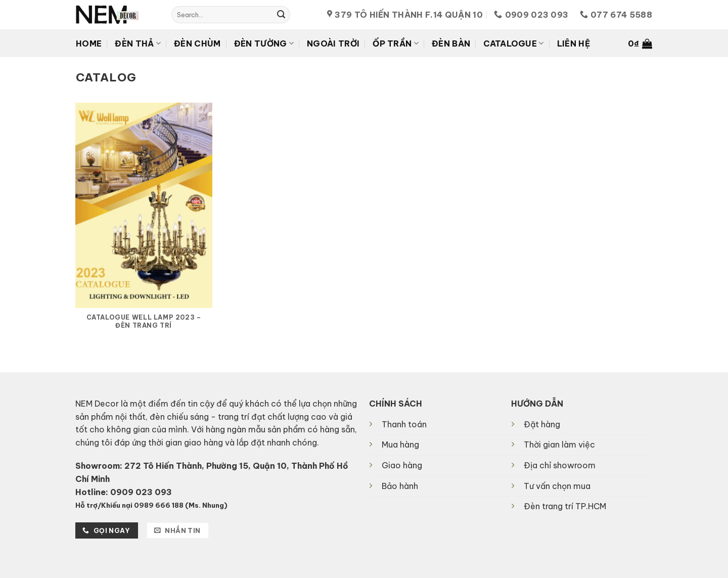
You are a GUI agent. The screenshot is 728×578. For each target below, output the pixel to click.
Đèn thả (138, 43)
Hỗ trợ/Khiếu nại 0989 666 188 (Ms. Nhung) (151, 505)
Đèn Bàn (451, 43)
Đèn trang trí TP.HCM (565, 506)
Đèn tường (264, 43)
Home (89, 43)
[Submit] (281, 15)
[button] (640, 43)
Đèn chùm (197, 43)
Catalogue (513, 43)
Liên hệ (574, 43)
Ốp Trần (396, 43)
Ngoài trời (333, 43)
